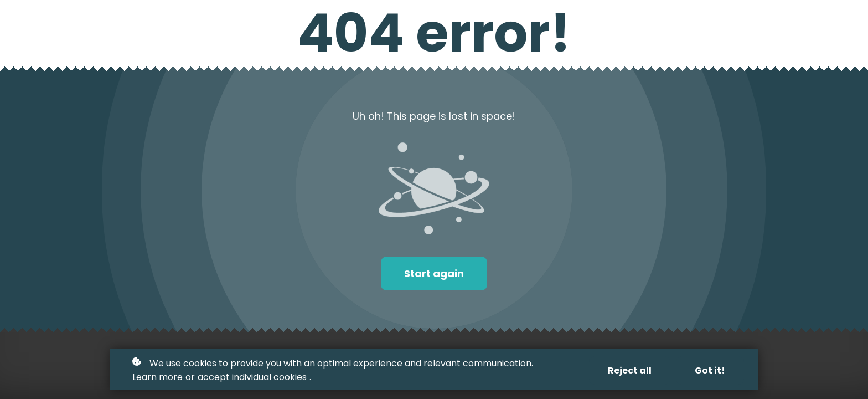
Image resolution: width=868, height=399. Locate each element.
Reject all (630, 370)
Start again (434, 273)
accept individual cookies (252, 377)
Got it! (710, 370)
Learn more (157, 377)
